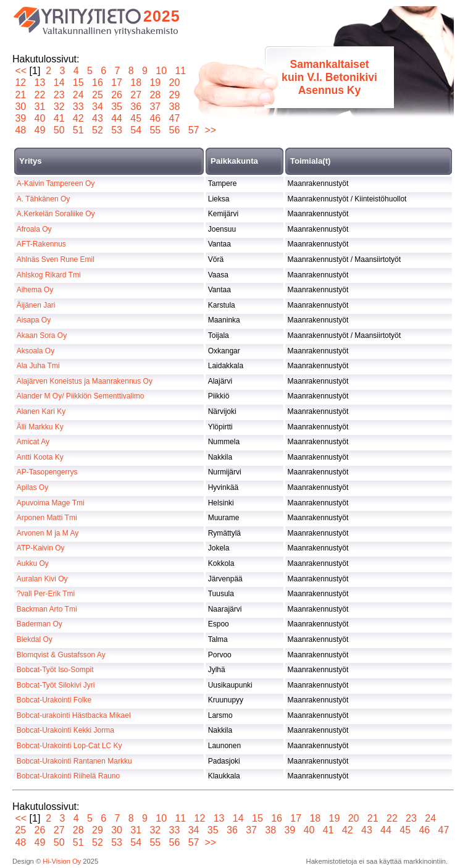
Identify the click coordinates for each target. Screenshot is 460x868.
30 (21, 107)
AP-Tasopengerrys (47, 472)
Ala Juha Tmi (38, 366)
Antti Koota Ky (40, 457)
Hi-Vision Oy (62, 861)
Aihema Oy (35, 290)
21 (21, 95)
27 (136, 95)
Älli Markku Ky (40, 427)
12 (21, 82)
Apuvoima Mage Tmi (51, 503)
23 (59, 95)
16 (98, 82)
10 (161, 71)
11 (181, 71)
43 (98, 118)
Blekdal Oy (35, 639)
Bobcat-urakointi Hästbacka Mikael (74, 715)
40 (40, 118)
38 (174, 107)
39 (21, 118)
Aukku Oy (33, 563)
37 (155, 107)
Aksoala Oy (36, 351)
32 (59, 107)
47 (174, 118)
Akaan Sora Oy (42, 335)
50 (59, 130)
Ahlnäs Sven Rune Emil (56, 259)
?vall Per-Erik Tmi (46, 594)
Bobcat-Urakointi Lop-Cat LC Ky (69, 746)
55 (155, 130)
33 (78, 107)
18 (136, 82)
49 (40, 130)
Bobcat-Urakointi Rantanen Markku (74, 761)
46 (155, 118)
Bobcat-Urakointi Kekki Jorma (65, 730)
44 (117, 118)
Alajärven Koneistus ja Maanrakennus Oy (85, 381)
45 (136, 118)
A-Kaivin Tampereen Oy (56, 183)
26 (117, 95)
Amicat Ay (33, 442)
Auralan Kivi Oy (42, 579)
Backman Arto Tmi (47, 609)
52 (98, 130)
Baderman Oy (40, 624)
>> (210, 130)
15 (78, 82)
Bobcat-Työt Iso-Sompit (55, 670)
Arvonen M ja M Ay (48, 533)
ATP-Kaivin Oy (41, 548)
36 (136, 107)
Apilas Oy (32, 487)
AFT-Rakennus (41, 244)
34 (98, 107)
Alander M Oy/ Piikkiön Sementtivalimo (81, 396)
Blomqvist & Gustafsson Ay (61, 655)
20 (174, 82)
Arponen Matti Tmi (47, 518)
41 (59, 118)
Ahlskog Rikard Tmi (49, 275)
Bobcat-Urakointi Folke (54, 700)
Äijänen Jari (36, 305)
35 (117, 107)
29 (174, 95)
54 (136, 130)
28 (155, 95)
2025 (162, 16)
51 (78, 130)
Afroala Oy (34, 229)
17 (117, 82)
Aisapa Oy (34, 320)
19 (155, 82)
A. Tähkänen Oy (44, 199)
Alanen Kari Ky (41, 411)
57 (194, 130)
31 (40, 107)
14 (59, 82)
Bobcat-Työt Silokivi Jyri (56, 685)
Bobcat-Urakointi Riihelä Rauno (68, 776)
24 (78, 95)
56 (174, 130)
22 (40, 95)
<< (21, 71)
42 (78, 118)
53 (117, 130)
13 (40, 82)
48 (21, 130)
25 (98, 95)
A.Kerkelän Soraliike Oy (56, 214)
